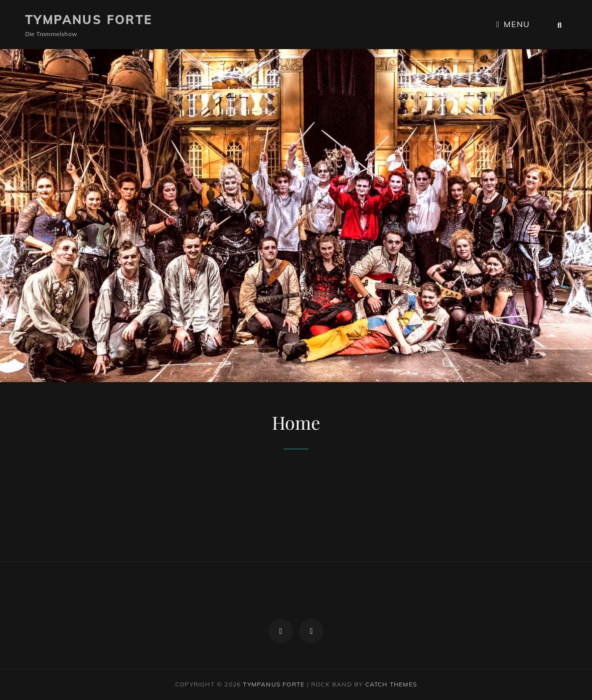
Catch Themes (391, 684)
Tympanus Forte (89, 20)
